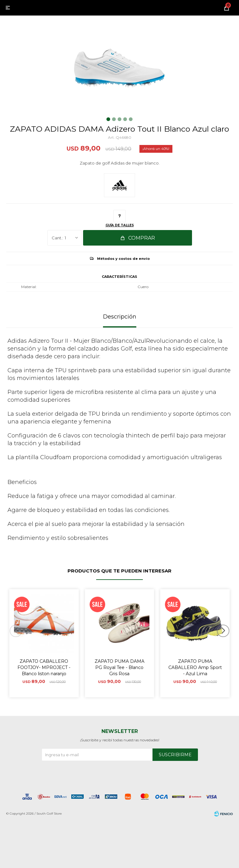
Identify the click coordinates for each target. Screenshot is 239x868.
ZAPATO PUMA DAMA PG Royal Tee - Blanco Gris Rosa (119, 667)
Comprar (142, 238)
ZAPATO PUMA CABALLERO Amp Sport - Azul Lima (195, 667)
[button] (225, 643)
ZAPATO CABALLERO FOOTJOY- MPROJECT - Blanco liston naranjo (44, 667)
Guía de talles (120, 225)
